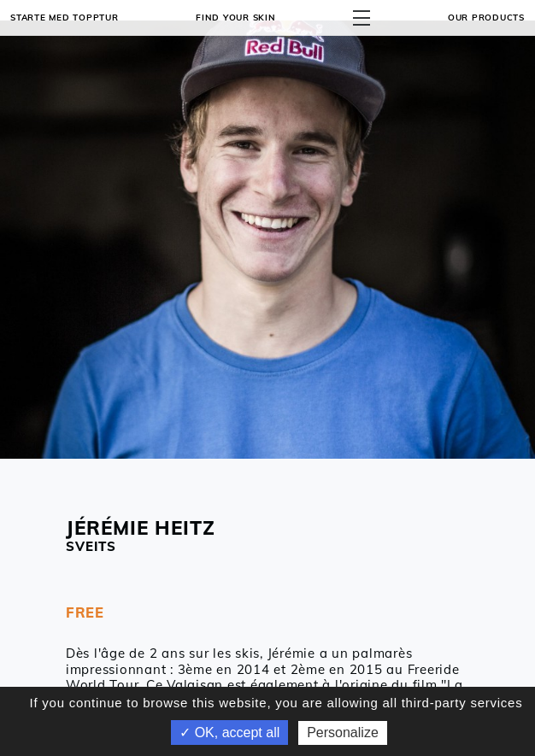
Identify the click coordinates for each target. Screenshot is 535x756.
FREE (85, 612)
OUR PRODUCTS (486, 17)
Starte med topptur (65, 17)
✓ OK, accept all (229, 733)
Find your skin (236, 17)
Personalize (343, 733)
